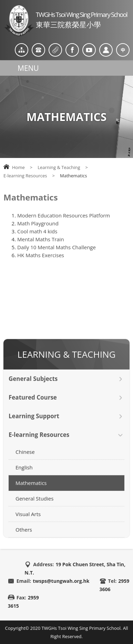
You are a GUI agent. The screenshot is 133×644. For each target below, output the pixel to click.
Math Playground (38, 223)
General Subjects (33, 385)
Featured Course (33, 404)
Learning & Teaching (59, 167)
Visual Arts (28, 521)
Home (18, 167)
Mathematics (31, 489)
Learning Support (34, 423)
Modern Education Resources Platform (64, 215)
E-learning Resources (25, 176)
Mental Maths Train (41, 239)
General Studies (34, 505)
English (24, 474)
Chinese (25, 458)
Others (24, 536)
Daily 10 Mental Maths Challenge (57, 247)
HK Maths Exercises (41, 255)
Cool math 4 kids (37, 231)
